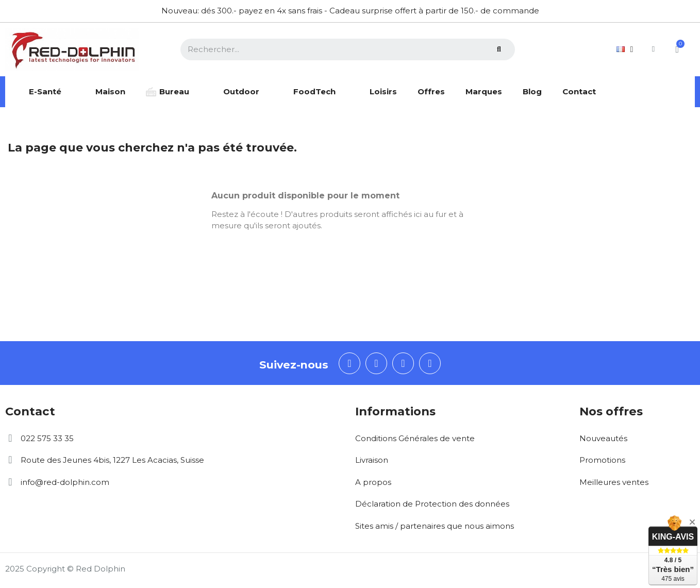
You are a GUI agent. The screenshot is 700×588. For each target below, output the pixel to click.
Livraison (372, 460)
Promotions (602, 460)
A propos (373, 482)
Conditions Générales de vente (415, 438)
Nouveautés (603, 438)
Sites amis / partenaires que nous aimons (435, 526)
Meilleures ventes (614, 482)
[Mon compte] (650, 49)
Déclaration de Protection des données (432, 504)
